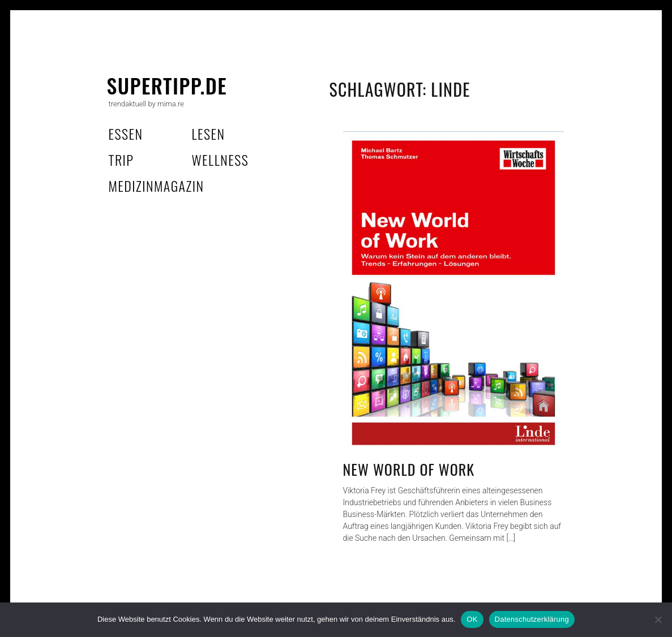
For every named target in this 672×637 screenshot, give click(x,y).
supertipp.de (167, 85)
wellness (221, 160)
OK (472, 619)
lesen (209, 134)
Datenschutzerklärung (532, 619)
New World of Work (409, 469)
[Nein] (658, 619)
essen (126, 134)
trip (121, 160)
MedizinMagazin (157, 186)
